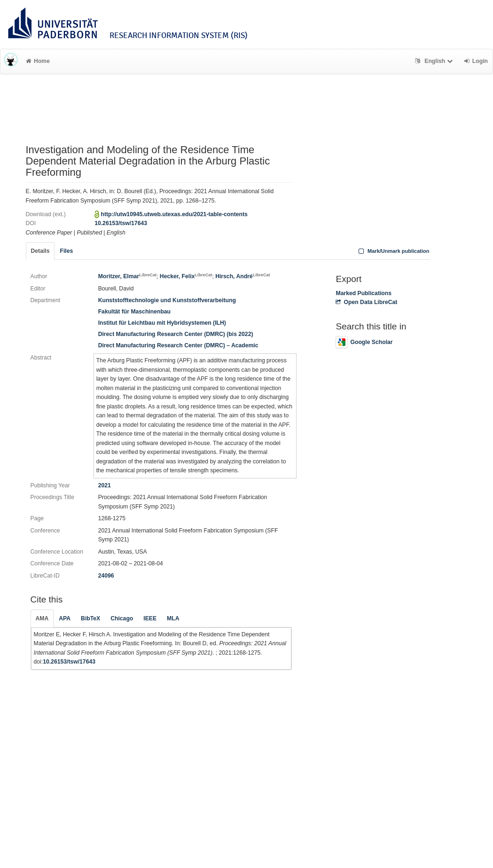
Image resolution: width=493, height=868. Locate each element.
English (435, 61)
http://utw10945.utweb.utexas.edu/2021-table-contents (174, 214)
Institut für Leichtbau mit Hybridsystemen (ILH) (162, 323)
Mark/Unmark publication (393, 251)
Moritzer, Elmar (127, 276)
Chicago (122, 618)
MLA (173, 618)
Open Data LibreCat (366, 302)
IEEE (150, 618)
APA (65, 618)
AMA (42, 618)
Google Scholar (364, 342)
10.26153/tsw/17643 (121, 223)
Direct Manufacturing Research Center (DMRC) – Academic (178, 345)
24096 (106, 576)
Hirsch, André (243, 276)
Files (66, 251)
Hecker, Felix (186, 276)
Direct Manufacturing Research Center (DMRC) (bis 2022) (176, 334)
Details (40, 251)
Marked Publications (364, 293)
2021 (105, 485)
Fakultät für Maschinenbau (134, 312)
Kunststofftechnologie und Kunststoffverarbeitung (167, 300)
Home (38, 61)
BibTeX (90, 618)
